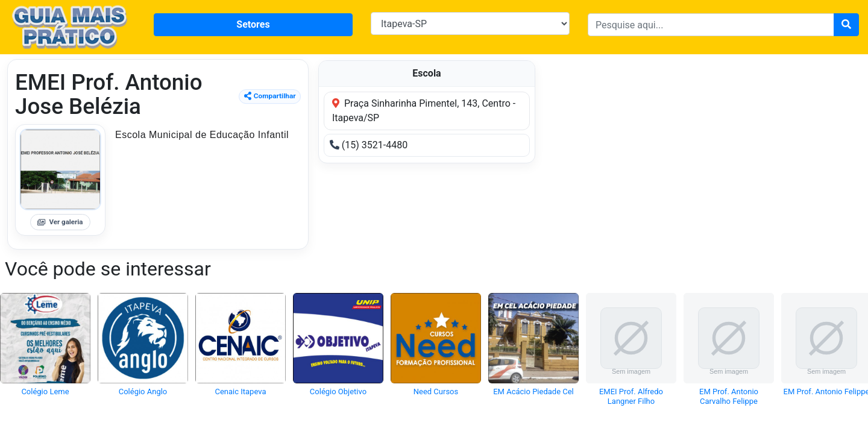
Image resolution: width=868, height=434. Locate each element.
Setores (253, 24)
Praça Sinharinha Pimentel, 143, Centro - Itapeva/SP (424, 111)
